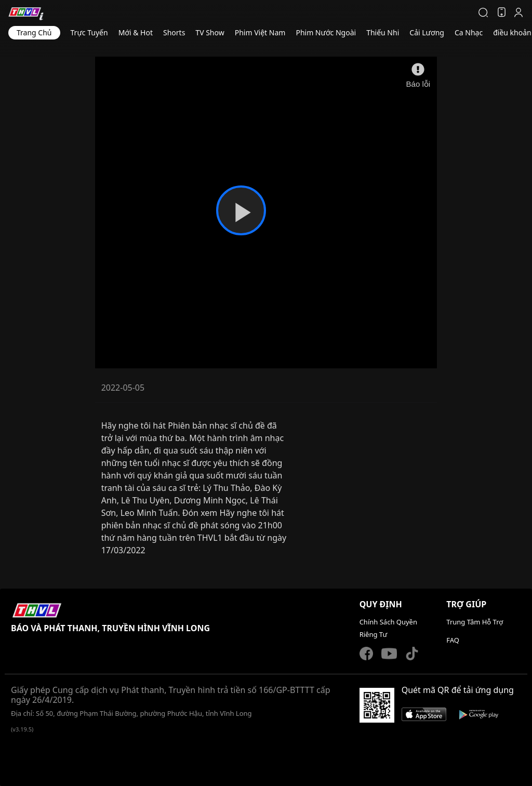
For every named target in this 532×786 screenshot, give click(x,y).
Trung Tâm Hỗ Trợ (475, 622)
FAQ (453, 640)
